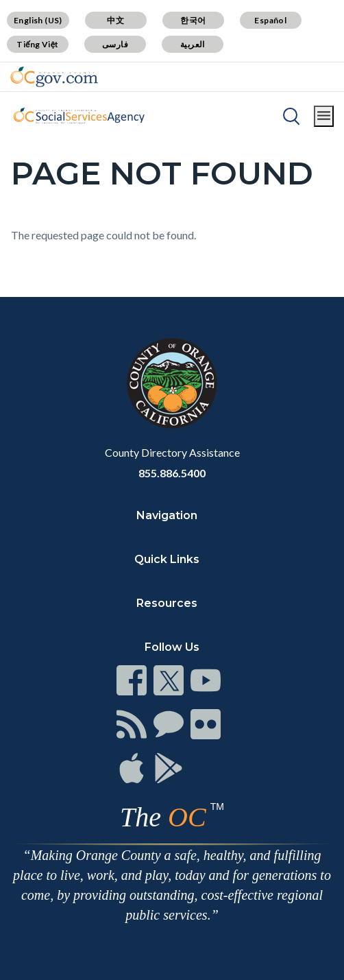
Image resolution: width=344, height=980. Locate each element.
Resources (167, 603)
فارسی (115, 44)
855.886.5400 (172, 473)
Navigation (167, 515)
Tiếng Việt (38, 44)
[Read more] (54, 77)
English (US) (38, 20)
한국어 (193, 20)
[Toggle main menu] (324, 116)
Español (270, 20)
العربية (193, 44)
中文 (115, 20)
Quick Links (167, 559)
